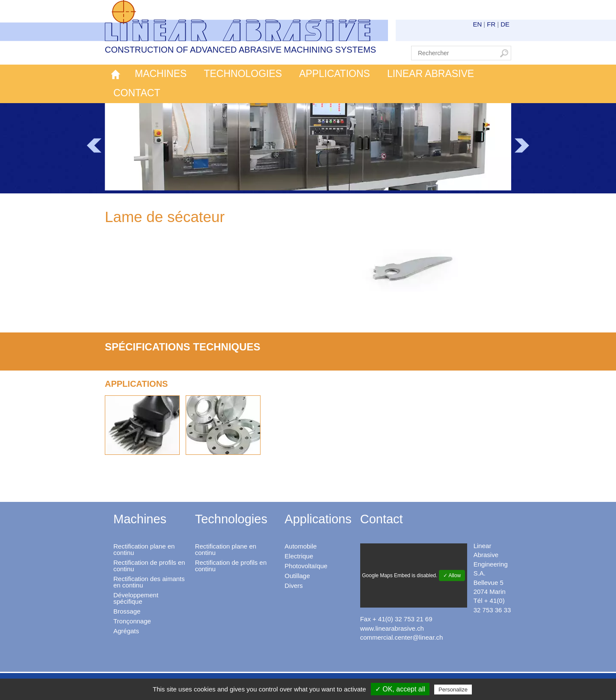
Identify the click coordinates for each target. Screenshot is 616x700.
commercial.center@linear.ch (402, 637)
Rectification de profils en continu (149, 566)
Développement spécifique (136, 598)
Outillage (297, 576)
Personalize (453, 690)
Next (522, 145)
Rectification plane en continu (144, 549)
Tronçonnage (132, 621)
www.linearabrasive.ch (392, 628)
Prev (94, 145)
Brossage (127, 611)
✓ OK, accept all (400, 689)
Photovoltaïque (306, 566)
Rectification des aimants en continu (149, 582)
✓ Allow (452, 575)
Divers (294, 586)
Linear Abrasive (431, 74)
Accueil (115, 74)
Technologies (243, 74)
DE (505, 24)
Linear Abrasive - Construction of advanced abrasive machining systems (246, 21)
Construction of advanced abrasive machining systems (240, 50)
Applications (335, 74)
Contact (137, 93)
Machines (161, 74)
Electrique (299, 556)
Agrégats (126, 631)
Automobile (301, 546)
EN (478, 24)
